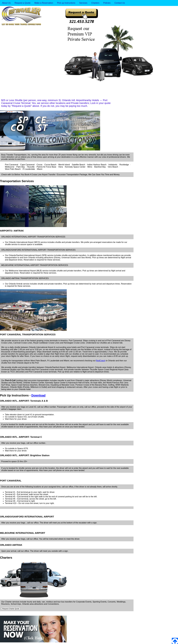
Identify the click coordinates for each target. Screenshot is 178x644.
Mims (90, 167)
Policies (107, 3)
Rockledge (124, 165)
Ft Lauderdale (29, 169)
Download (38, 395)
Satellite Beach (79, 165)
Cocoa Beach (50, 165)
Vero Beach (113, 167)
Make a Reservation (44, 3)
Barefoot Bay (100, 167)
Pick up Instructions (66, 3)
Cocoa (39, 165)
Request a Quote (23, 3)
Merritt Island (64, 165)
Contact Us (120, 3)
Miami (40, 169)
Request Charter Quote (11, 609)
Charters (95, 3)
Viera (61, 167)
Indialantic (113, 165)
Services (83, 3)
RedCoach (101, 361)
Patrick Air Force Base (46, 167)
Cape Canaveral (27, 165)
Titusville (31, 167)
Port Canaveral (12, 165)
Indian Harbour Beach (97, 165)
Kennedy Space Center (75, 167)
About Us (6, 3)
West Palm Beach (13, 169)
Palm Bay (21, 167)
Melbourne (10, 167)
